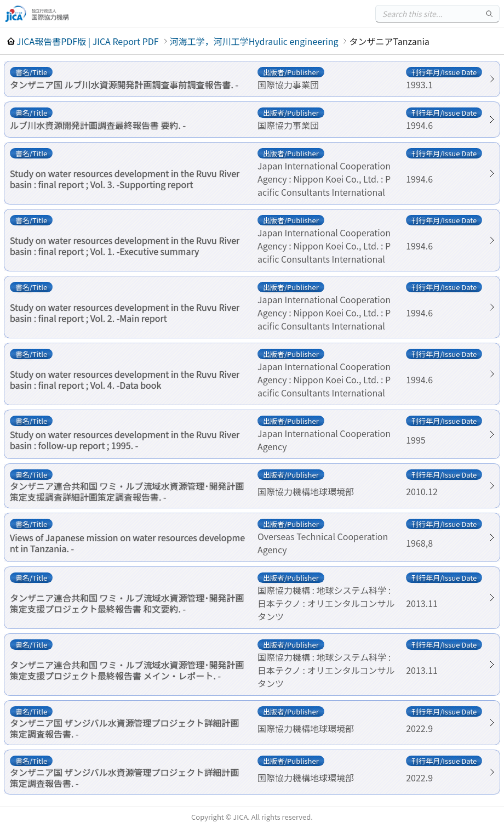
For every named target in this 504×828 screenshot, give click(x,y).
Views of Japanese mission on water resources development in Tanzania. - (127, 543)
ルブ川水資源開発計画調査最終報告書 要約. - (98, 125)
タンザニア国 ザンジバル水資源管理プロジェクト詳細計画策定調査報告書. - (125, 728)
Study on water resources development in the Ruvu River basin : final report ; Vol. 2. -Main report (125, 313)
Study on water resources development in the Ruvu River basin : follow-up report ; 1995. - (125, 440)
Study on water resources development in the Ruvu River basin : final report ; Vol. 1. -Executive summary (125, 246)
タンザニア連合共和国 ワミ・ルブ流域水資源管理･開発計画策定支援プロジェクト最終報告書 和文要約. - (127, 603)
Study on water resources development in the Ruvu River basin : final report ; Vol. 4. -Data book (125, 379)
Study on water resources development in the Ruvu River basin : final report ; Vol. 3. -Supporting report (125, 179)
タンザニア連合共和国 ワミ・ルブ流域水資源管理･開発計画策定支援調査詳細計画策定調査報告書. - (127, 491)
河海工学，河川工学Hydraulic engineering (254, 41)
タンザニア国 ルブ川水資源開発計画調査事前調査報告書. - (124, 84)
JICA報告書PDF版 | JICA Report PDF (88, 41)
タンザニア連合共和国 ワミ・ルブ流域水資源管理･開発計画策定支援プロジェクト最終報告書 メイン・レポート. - (127, 670)
